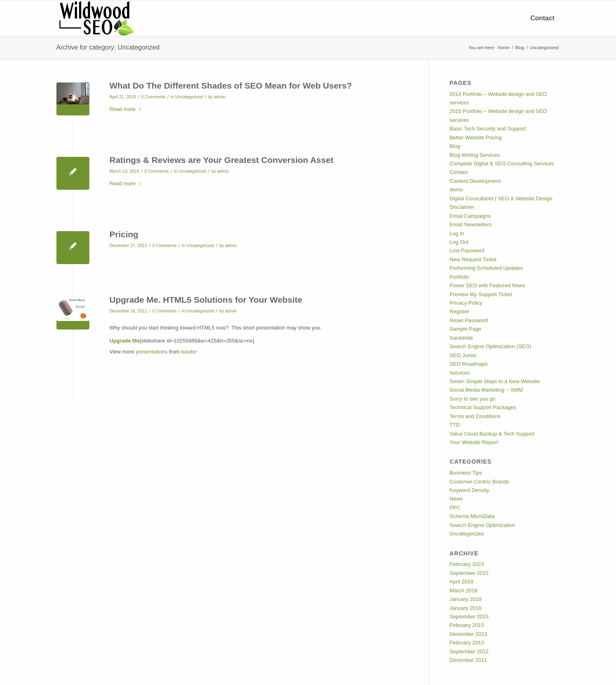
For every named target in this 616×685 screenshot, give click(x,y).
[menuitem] (543, 18)
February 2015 (467, 625)
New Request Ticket (473, 259)
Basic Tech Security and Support (488, 129)
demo (456, 190)
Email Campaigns (470, 216)
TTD (455, 425)
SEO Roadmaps (469, 364)
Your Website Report (474, 442)
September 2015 (469, 617)
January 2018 (466, 599)
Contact (459, 172)
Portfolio (459, 277)
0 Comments (153, 97)
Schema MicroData (472, 516)
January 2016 (466, 608)
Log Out (459, 242)
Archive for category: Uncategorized (108, 47)
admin (220, 97)
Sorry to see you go (472, 399)
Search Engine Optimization (482, 525)
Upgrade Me (125, 341)
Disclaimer (462, 207)
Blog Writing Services (474, 155)
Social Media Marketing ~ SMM (486, 390)
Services (460, 373)
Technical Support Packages (483, 407)
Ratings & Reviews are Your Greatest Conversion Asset (222, 160)
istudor (189, 352)
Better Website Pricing (476, 138)
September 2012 (469, 651)
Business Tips (466, 473)
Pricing (124, 234)
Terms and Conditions (475, 416)
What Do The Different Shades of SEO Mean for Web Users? (231, 86)
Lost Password (467, 250)
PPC (455, 508)
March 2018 (464, 591)
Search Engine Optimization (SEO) (490, 346)
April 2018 (461, 582)
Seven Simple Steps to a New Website (495, 381)
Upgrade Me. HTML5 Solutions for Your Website (206, 300)
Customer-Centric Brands (479, 482)
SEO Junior (463, 355)
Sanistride (461, 338)
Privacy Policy (466, 303)
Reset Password (469, 320)
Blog (455, 146)
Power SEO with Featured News (487, 285)
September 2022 (469, 573)
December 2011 (468, 660)
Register (459, 311)
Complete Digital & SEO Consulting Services (502, 164)
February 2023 (467, 564)
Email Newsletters (471, 224)
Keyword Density (469, 490)
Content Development (475, 181)
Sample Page (465, 329)
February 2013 (467, 643)
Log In (457, 233)
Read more (126, 109)
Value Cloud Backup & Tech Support (492, 434)
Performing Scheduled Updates (486, 268)
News (456, 499)
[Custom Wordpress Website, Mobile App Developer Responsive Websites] (95, 18)
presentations (151, 352)
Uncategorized (189, 97)
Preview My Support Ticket (481, 294)
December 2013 (468, 634)
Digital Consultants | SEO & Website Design (501, 198)
